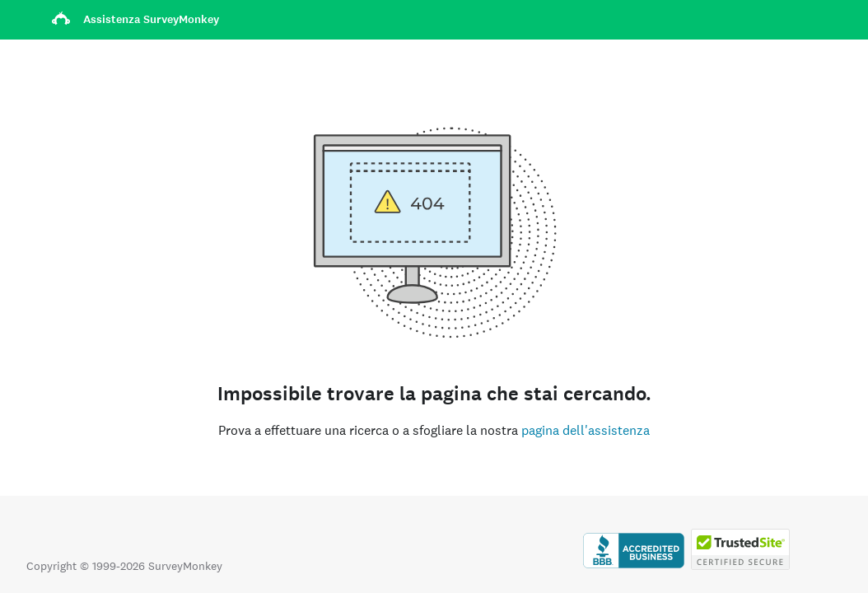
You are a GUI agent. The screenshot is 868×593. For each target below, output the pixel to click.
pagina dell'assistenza (586, 430)
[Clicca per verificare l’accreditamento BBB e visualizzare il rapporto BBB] (634, 566)
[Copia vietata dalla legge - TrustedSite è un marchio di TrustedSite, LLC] (740, 566)
